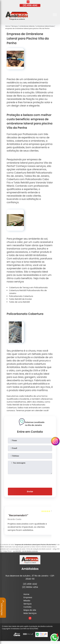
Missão (27, 601)
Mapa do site (30, 610)
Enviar (30, 492)
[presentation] (30, 480)
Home (26, 594)
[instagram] (28, 2)
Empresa (28, 597)
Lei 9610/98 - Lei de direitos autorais (25, 551)
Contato (27, 607)
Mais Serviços (30, 613)
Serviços (28, 604)
